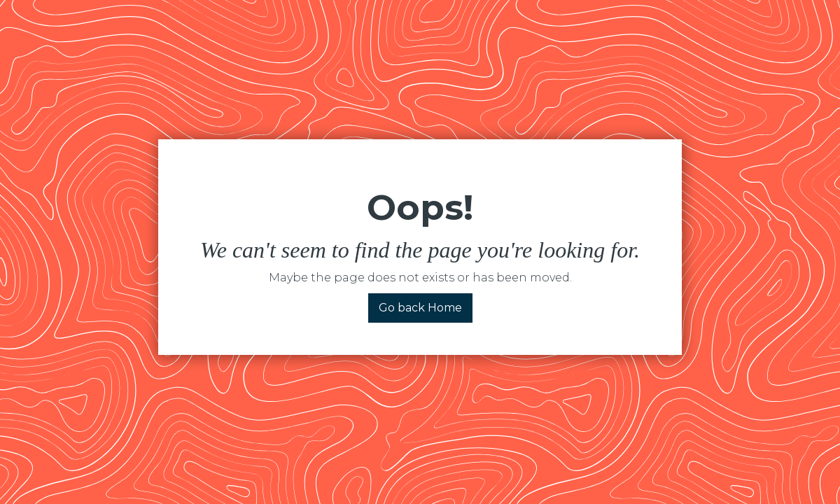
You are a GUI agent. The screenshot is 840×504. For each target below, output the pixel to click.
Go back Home (420, 308)
